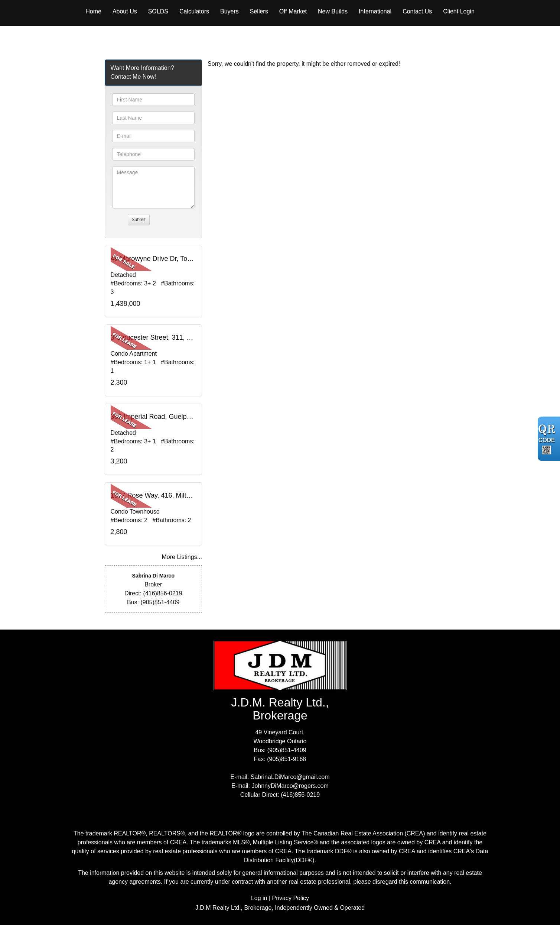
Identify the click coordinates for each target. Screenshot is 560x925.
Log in (259, 898)
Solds (158, 11)
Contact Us (417, 11)
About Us (125, 11)
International (375, 11)
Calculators (194, 11)
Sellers (259, 11)
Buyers (229, 11)
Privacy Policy (291, 898)
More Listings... (182, 557)
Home (93, 11)
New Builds (333, 11)
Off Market (293, 11)
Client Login (459, 11)
